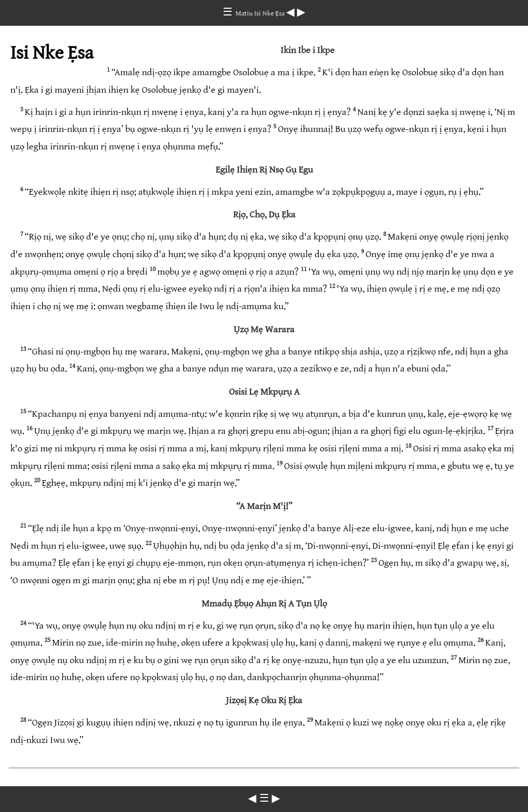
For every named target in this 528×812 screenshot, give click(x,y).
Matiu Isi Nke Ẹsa (261, 13)
